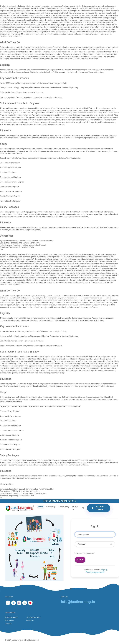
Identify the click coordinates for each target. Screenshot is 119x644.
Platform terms (11, 617)
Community (64, 507)
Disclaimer (9, 620)
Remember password (85, 554)
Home (41, 507)
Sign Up (104, 570)
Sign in (80, 560)
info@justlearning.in (78, 602)
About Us (75, 508)
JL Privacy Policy (33, 617)
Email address (83, 534)
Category (51, 507)
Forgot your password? (95, 572)
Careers (8, 624)
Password (82, 544)
